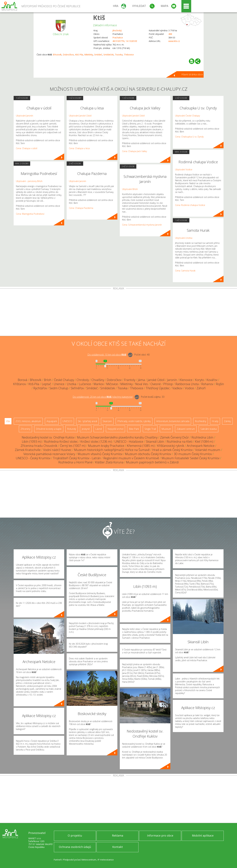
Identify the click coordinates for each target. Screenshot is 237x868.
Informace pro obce (160, 835)
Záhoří (201, 388)
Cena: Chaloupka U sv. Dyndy (189, 137)
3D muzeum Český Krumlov (193, 454)
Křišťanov (20, 384)
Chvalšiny (98, 380)
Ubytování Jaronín (25, 116)
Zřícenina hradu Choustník (39, 446)
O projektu (75, 835)
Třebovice (129, 55)
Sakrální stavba (209, 429)
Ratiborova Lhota (187, 384)
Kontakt (118, 847)
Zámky (227, 421)
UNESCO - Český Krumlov (33, 458)
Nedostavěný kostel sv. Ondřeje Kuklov (48, 437)
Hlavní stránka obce (192, 74)
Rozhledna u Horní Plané (75, 462)
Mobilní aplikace (203, 835)
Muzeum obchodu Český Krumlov (148, 454)
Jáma (141, 380)
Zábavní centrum (186, 429)
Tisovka (119, 55)
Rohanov (207, 384)
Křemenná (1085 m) (141, 446)
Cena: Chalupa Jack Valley (135, 151)
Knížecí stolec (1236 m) (96, 442)
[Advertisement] (119, 313)
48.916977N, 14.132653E (125, 41)
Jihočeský (117, 30)
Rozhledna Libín (202, 437)
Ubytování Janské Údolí (80, 116)
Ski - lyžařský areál (87, 421)
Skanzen (107, 421)
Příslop (168, 384)
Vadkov (177, 388)
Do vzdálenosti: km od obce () (103, 397)
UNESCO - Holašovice (129, 442)
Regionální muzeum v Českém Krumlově (131, 458)
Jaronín (172, 380)
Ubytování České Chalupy (188, 116)
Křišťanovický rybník (171, 446)
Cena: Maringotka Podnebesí (30, 214)
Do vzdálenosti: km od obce (107, 355)
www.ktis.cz (174, 41)
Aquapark (52, 421)
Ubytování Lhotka (184, 238)
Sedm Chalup (59, 388)
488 (170, 34)
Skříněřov (77, 388)
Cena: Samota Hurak (185, 271)
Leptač (46, 384)
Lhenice (59, 384)
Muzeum (166, 429)
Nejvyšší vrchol (115, 429)
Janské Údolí (156, 380)
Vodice (189, 388)
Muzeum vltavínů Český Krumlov (100, 454)
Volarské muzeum (208, 450)
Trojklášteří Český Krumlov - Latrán (77, 458)
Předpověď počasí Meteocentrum (79, 860)
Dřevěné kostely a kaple (49, 429)
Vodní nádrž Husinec (57, 450)
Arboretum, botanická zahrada (173, 421)
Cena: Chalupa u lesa (79, 148)
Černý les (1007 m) (73, 446)
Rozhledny (201, 421)
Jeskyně (86, 429)
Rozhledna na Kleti (179, 442)
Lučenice (85, 384)
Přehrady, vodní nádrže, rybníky (134, 421)
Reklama (118, 835)
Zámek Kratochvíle (28, 450)
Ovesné (156, 384)
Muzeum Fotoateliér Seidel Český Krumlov (191, 458)
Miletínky (89, 55)
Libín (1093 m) (32, 442)
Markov (99, 384)
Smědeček (109, 55)
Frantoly (130, 380)
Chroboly (83, 380)
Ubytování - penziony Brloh (29, 181)
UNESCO (67, 421)
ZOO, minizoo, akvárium (28, 421)
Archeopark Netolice (201, 446)
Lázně (99, 429)
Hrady (215, 421)
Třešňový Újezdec (158, 388)
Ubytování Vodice (184, 169)
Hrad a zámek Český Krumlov (172, 450)
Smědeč (98, 55)
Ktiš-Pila (79, 55)
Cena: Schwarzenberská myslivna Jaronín (142, 225)
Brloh (48, 380)
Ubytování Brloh (130, 189)
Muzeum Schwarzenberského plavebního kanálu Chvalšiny (117, 437)
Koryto (199, 380)
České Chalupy (64, 380)
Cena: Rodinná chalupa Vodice (190, 205)
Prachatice (118, 38)
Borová (23, 380)
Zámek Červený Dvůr (174, 437)
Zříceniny (25, 429)
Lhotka (72, 384)
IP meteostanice (106, 860)
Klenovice (186, 380)
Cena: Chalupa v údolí (27, 148)
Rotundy (72, 429)
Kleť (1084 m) (204, 442)
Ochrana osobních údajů (75, 847)
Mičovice (112, 384)
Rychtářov (40, 388)
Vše (8, 421)
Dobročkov (68, 55)
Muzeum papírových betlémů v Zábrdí (152, 462)
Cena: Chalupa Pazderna (81, 208)
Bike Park (134, 429)
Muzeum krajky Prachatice (106, 446)
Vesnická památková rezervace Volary (49, 454)
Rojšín (220, 384)
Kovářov (212, 380)
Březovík (57, 55)
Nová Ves (142, 384)
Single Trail (150, 429)
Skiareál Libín (155, 442)
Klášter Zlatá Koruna (109, 462)
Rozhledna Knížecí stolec (61, 442)
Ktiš (99, 17)
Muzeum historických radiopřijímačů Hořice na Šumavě (112, 450)
